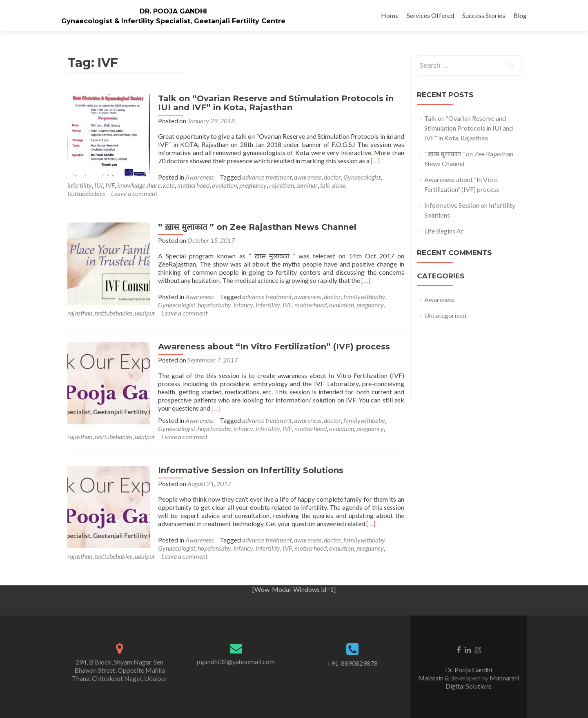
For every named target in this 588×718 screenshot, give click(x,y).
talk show (333, 185)
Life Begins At (444, 231)
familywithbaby (363, 297)
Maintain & (434, 678)
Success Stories (484, 15)
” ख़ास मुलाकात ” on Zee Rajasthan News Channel (256, 227)
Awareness (199, 177)
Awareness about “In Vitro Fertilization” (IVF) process (273, 347)
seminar (307, 185)
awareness (307, 177)
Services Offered (430, 15)
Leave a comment (134, 193)
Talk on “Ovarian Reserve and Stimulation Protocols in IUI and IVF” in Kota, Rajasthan (275, 103)
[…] (374, 161)
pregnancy (253, 185)
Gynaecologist (361, 177)
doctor (332, 177)
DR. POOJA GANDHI (173, 11)
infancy (243, 305)
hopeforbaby (214, 305)
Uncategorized (445, 315)
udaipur (145, 313)
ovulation (224, 185)
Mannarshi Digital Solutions (482, 682)
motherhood (193, 185)
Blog (520, 15)
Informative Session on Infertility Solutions (250, 470)
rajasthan (282, 185)
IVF (110, 185)
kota (169, 185)
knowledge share (139, 185)
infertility (80, 185)
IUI (99, 185)
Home (390, 15)
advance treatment (266, 177)
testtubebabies (86, 193)
